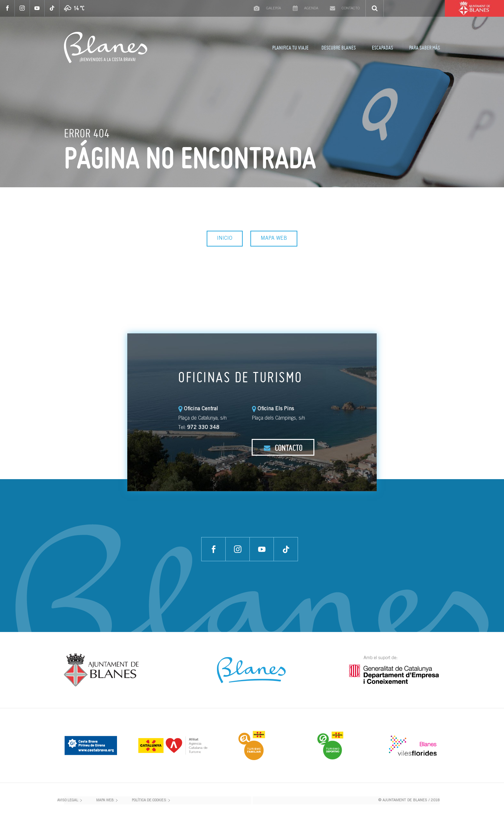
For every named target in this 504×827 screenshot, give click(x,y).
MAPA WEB (274, 238)
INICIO (225, 238)
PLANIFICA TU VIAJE (290, 48)
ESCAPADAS (382, 48)
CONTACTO (283, 448)
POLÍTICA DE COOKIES (149, 800)
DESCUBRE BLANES (339, 48)
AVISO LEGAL (68, 800)
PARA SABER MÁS (425, 48)
